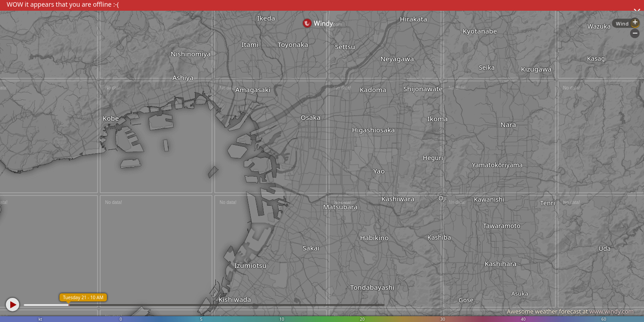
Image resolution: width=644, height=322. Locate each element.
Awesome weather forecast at (570, 311)
